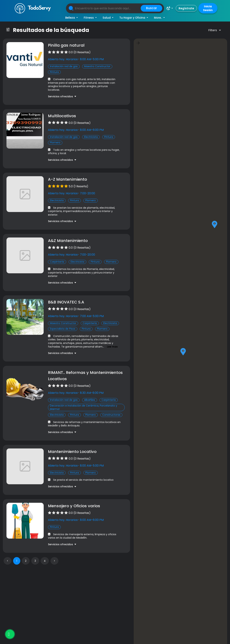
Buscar (151, 8)
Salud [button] (107, 18)
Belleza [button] (70, 18)
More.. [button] (158, 18)
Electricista (91, 137)
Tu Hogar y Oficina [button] (133, 18)
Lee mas (112, 347)
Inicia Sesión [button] (208, 8)
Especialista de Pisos (63, 329)
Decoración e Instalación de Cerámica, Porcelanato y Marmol (84, 407)
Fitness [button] (89, 18)
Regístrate (186, 8)
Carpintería (57, 262)
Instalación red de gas (64, 66)
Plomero (55, 142)
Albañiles (90, 400)
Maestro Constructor (97, 66)
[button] (170, 8)
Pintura (54, 72)
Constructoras (111, 415)
